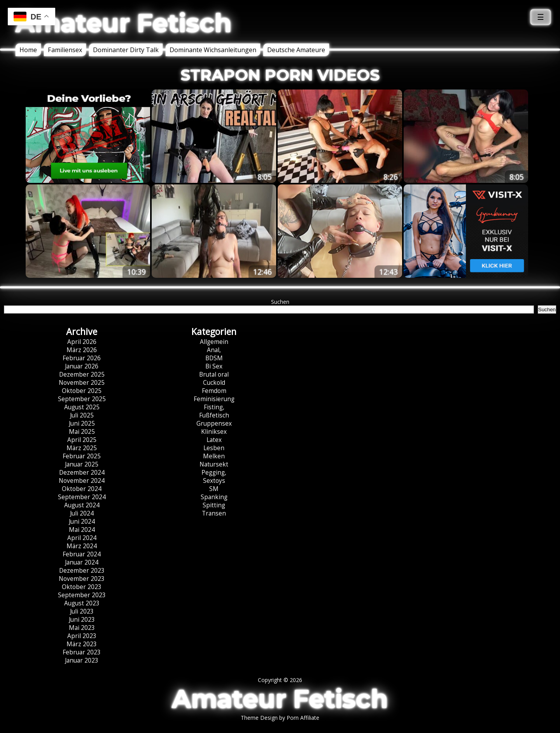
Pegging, (214, 473)
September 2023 (82, 595)
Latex (214, 440)
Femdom (214, 391)
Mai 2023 (82, 628)
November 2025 (82, 383)
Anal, (214, 350)
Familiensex (65, 50)
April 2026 (82, 342)
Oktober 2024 (82, 489)
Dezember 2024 (82, 473)
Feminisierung (214, 399)
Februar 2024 (82, 554)
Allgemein (214, 342)
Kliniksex (214, 432)
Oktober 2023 (82, 587)
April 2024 (82, 538)
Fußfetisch (214, 415)
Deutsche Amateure (296, 50)
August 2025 (82, 407)
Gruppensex (214, 423)
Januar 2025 (82, 464)
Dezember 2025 (82, 374)
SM (214, 489)
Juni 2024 (82, 522)
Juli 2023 (82, 611)
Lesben (214, 448)
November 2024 (82, 481)
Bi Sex (214, 366)
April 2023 (82, 636)
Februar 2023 (82, 652)
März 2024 (82, 546)
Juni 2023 (82, 620)
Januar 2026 (82, 366)
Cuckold (214, 383)
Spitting (214, 505)
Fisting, (214, 407)
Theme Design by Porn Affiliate (280, 718)
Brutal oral (214, 374)
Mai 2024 (82, 530)
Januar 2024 (82, 562)
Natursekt (214, 464)
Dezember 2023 (82, 571)
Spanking (214, 497)
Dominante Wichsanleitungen (213, 50)
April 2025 (82, 440)
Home (28, 50)
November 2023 (82, 579)
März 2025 (82, 448)
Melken (214, 456)
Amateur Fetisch (124, 23)
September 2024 (82, 497)
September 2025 (82, 399)
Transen (214, 513)
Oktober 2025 (82, 391)
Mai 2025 (82, 432)
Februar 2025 (82, 456)
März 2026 (82, 350)
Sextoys (214, 481)
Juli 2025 (82, 415)
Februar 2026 (82, 358)
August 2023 (82, 603)
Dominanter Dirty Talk (126, 50)
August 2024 (82, 505)
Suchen (280, 302)
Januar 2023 (82, 660)
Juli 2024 (82, 513)
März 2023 (82, 644)
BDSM (214, 358)
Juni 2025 (82, 423)
